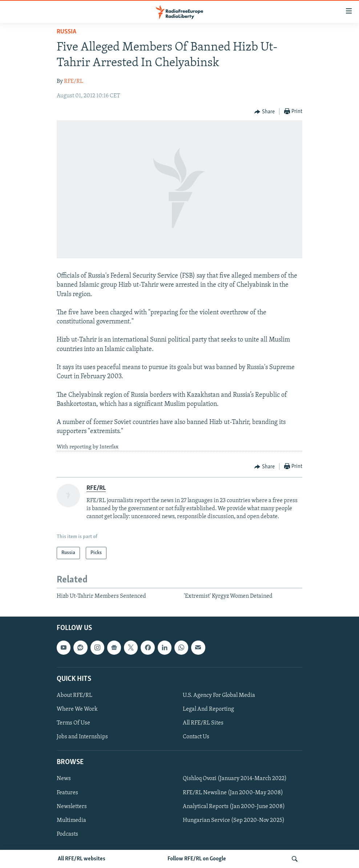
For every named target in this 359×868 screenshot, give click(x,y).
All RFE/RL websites (82, 859)
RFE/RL (74, 81)
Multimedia (71, 820)
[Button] (265, 112)
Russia (66, 32)
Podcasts (67, 834)
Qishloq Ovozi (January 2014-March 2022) (235, 779)
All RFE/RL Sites (203, 723)
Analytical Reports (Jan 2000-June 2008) (234, 807)
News (64, 779)
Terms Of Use (73, 723)
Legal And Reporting (208, 709)
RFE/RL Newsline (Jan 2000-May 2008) (233, 793)
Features (67, 793)
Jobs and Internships (82, 737)
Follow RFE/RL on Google (197, 859)
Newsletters (72, 807)
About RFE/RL (74, 695)
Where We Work (77, 709)
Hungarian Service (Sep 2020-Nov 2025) (234, 820)
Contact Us (196, 737)
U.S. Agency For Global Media (219, 695)
